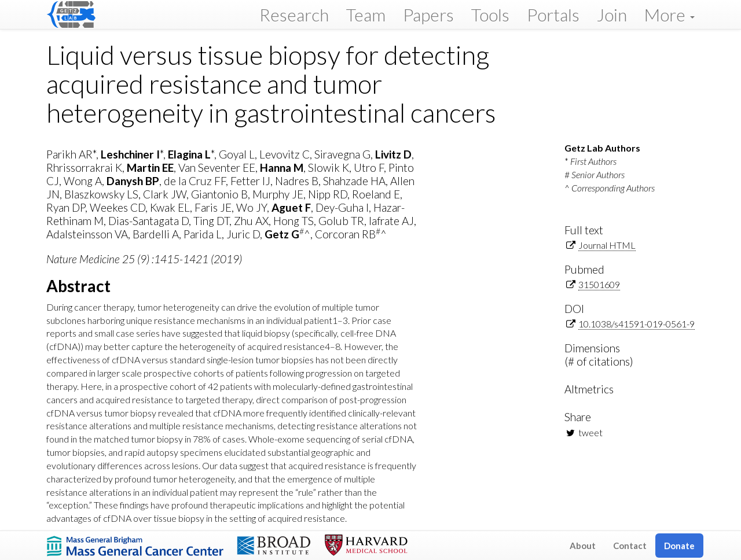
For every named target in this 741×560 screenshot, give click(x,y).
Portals (553, 14)
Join (612, 14)
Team (366, 14)
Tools (490, 14)
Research (294, 14)
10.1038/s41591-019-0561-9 (637, 324)
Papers (428, 14)
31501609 (599, 284)
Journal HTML (607, 245)
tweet (590, 432)
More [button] (670, 14)
